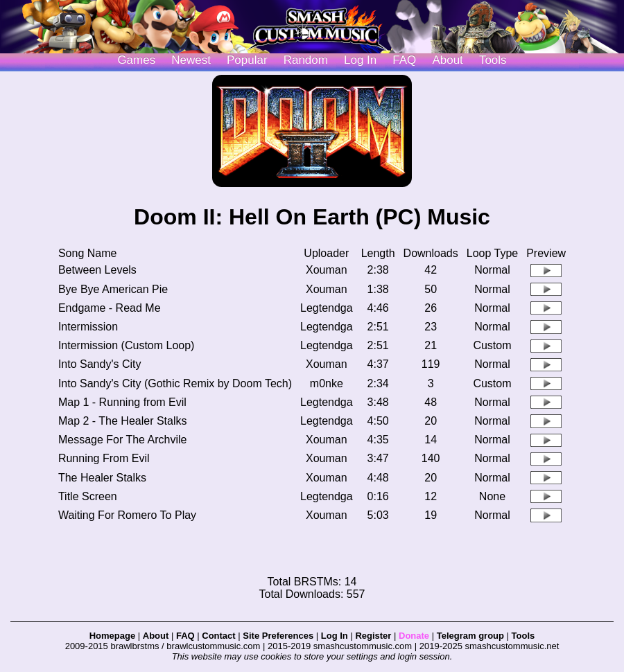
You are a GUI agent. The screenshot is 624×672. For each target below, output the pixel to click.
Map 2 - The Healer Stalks (123, 421)
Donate (414, 636)
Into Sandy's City (100, 364)
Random (306, 60)
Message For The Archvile (123, 440)
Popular (247, 60)
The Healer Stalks (102, 478)
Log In (335, 636)
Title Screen (88, 496)
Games (136, 60)
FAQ (404, 60)
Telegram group (470, 636)
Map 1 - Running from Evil (122, 402)
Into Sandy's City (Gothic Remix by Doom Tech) (175, 383)
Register (373, 636)
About (447, 60)
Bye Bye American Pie (113, 289)
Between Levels (97, 270)
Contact (218, 636)
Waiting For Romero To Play (127, 515)
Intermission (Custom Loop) (127, 345)
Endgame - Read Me (110, 308)
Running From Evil (104, 458)
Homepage (112, 636)
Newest (191, 60)
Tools (493, 60)
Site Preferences (278, 636)
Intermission (88, 327)
